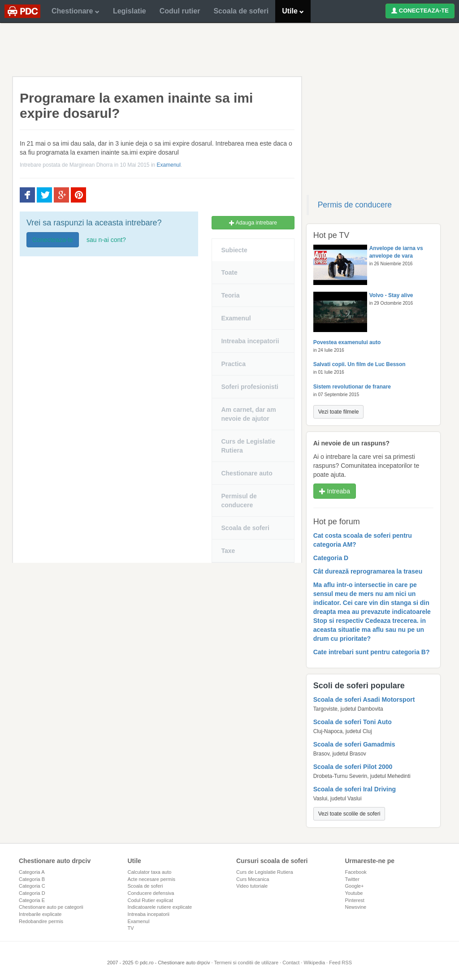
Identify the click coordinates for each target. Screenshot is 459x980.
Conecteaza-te (53, 240)
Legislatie (130, 11)
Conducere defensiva (151, 893)
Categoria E (32, 900)
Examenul (169, 165)
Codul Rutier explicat (151, 900)
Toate (229, 272)
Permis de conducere (355, 205)
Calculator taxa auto (150, 872)
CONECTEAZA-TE (420, 11)
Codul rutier (180, 11)
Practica (233, 364)
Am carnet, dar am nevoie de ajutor (248, 414)
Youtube (354, 893)
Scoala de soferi (241, 11)
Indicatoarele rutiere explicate (160, 907)
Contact (291, 963)
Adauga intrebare (253, 223)
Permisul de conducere (239, 501)
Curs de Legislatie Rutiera (248, 446)
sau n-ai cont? (106, 240)
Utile (293, 11)
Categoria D (32, 893)
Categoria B (32, 879)
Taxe (228, 551)
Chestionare (76, 11)
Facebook (356, 872)
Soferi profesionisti (250, 387)
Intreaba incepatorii (250, 341)
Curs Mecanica (253, 879)
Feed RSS (340, 963)
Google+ (355, 886)
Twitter (352, 879)
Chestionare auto (247, 473)
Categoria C (32, 886)
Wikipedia (314, 963)
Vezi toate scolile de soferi (349, 814)
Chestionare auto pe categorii (51, 907)
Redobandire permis (41, 921)
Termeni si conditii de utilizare (246, 963)
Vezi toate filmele (339, 412)
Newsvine (356, 907)
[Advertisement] (229, 49)
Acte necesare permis (152, 879)
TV (131, 928)
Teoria (230, 295)
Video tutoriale (252, 886)
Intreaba (335, 491)
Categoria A (32, 872)
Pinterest (355, 900)
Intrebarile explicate (40, 914)
